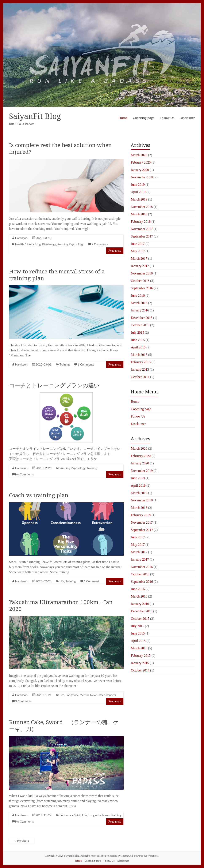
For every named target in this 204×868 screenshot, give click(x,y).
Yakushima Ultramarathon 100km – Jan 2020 (61, 605)
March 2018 (139, 214)
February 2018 (141, 222)
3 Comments (23, 701)
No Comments (24, 474)
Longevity (72, 695)
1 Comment (91, 581)
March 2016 (139, 303)
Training (65, 364)
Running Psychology (71, 244)
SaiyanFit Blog (35, 116)
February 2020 (141, 162)
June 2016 (138, 295)
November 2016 (142, 273)
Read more (115, 251)
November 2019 (142, 177)
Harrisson (21, 238)
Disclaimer (187, 118)
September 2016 (142, 288)
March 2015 (139, 355)
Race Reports (107, 695)
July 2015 (137, 332)
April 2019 (138, 192)
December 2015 (142, 318)
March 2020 (139, 155)
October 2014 (140, 377)
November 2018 (142, 207)
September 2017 (142, 236)
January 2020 (140, 170)
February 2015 (141, 362)
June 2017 (138, 244)
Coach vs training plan (39, 495)
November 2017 (142, 229)
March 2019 (139, 199)
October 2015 (140, 325)
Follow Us (167, 118)
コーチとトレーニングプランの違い (54, 385)
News (94, 695)
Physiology (49, 244)
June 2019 (138, 185)
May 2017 (138, 251)
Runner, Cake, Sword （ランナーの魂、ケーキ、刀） (64, 725)
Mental (84, 695)
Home (123, 118)
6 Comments (86, 364)
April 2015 (138, 347)
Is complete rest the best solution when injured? (60, 148)
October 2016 (140, 281)
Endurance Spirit (70, 815)
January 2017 (140, 266)
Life (62, 581)
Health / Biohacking (28, 244)
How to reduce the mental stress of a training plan (57, 275)
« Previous (22, 841)
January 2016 (140, 310)
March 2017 (139, 259)
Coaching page (144, 118)
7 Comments (100, 244)
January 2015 (140, 369)
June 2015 (138, 340)
